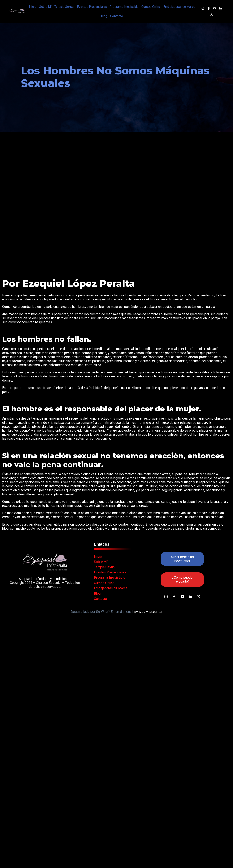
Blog (104, 16)
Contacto (117, 16)
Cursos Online (151, 7)
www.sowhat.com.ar (148, 612)
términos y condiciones (53, 579)
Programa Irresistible (124, 7)
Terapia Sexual (64, 7)
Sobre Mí (45, 7)
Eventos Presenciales (92, 7)
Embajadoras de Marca (179, 7)
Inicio (33, 7)
